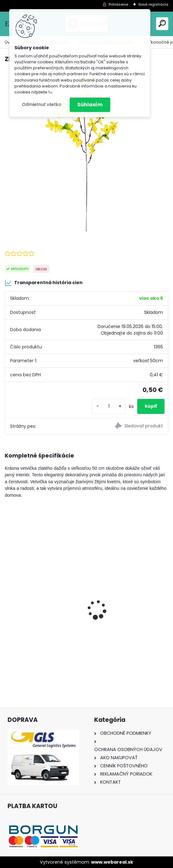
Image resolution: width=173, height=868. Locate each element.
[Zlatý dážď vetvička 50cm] (86, 150)
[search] (162, 23)
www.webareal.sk (112, 862)
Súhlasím (90, 105)
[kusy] (109, 406)
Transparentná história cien (44, 283)
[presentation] (8, 599)
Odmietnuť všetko (42, 105)
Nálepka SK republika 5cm (125, 603)
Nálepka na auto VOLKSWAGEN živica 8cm (40, 607)
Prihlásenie (118, 4)
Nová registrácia (153, 4)
